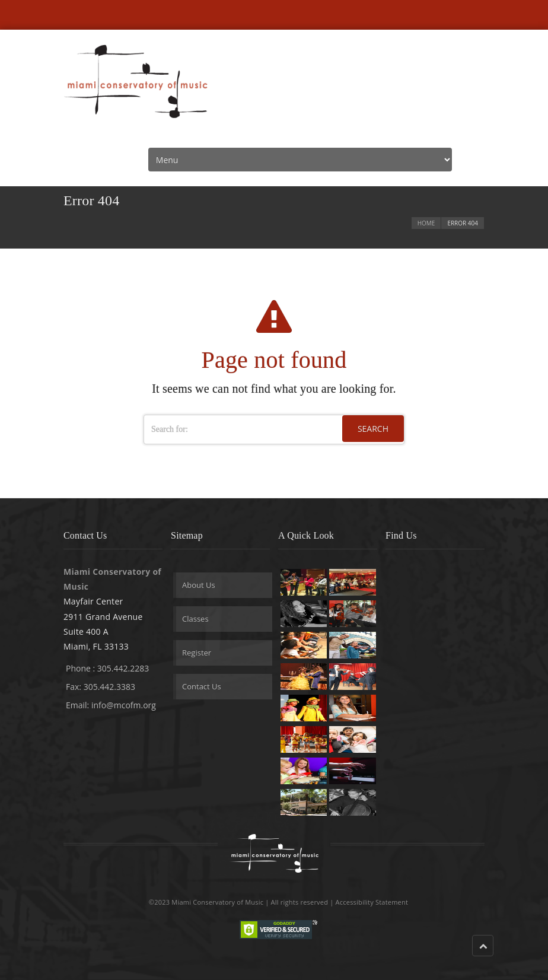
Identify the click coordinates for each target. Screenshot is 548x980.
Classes (195, 619)
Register (197, 653)
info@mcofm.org (124, 705)
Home (426, 223)
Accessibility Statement (372, 902)
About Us (199, 585)
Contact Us (202, 686)
